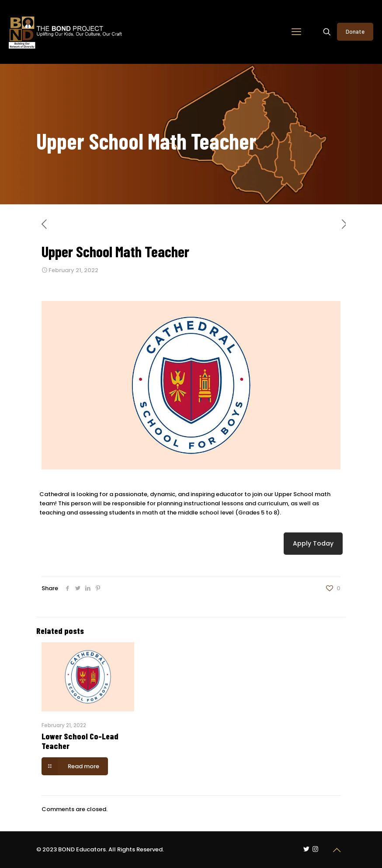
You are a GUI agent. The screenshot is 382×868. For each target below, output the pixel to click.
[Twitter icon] (306, 849)
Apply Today (313, 543)
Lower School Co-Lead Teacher (80, 741)
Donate (355, 31)
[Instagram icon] (315, 849)
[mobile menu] (296, 32)
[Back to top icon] (337, 850)
